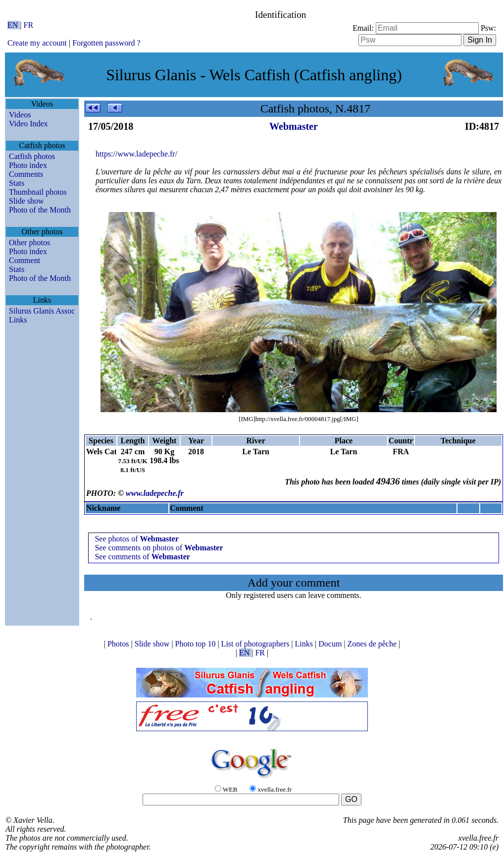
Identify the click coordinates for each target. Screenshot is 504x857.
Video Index (28, 124)
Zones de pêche (373, 644)
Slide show (26, 201)
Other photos (29, 242)
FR (29, 25)
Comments (26, 174)
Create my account (37, 43)
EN (14, 25)
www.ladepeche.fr (155, 493)
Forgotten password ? (106, 43)
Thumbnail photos (38, 192)
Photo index (28, 165)
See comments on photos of (159, 548)
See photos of (136, 539)
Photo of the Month (40, 210)
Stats (17, 183)
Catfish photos (32, 156)
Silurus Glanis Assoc (42, 311)
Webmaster (294, 126)
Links (18, 320)
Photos (119, 644)
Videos (20, 115)
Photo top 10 (197, 644)
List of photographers (256, 644)
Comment (25, 260)
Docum (331, 644)
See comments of (142, 557)
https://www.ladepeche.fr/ (136, 154)
